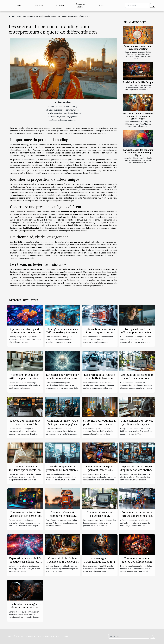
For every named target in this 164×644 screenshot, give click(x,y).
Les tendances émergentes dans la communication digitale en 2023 (25, 607)
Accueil (12, 16)
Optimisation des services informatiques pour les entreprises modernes (100, 332)
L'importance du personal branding (63, 106)
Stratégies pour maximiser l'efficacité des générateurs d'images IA (62, 332)
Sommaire (64, 102)
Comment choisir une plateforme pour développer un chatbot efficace (100, 517)
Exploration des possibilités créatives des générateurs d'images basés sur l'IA (25, 562)
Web (19, 5)
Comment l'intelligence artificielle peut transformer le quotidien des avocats (25, 378)
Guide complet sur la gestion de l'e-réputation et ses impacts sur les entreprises (62, 472)
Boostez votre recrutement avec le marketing (138, 48)
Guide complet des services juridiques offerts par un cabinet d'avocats (137, 424)
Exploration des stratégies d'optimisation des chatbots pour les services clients (137, 470)
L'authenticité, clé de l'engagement (63, 117)
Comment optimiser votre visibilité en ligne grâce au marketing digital (25, 516)
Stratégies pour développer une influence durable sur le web (62, 378)
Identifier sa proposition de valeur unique (63, 110)
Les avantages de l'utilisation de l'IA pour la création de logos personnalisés (100, 563)
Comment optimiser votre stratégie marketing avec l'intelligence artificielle (137, 516)
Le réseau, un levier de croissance (63, 120)
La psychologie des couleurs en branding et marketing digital (138, 153)
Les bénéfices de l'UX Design (138, 82)
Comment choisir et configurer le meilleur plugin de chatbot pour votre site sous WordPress (62, 517)
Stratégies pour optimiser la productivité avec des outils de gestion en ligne (100, 424)
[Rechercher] (137, 5)
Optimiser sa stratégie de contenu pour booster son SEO (25, 332)
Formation (60, 5)
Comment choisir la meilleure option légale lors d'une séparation (25, 470)
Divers (101, 5)
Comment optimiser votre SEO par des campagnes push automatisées (62, 424)
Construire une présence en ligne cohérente (63, 113)
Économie (39, 5)
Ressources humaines (81, 5)
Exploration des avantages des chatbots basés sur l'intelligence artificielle (100, 378)
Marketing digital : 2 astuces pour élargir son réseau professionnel (138, 116)
